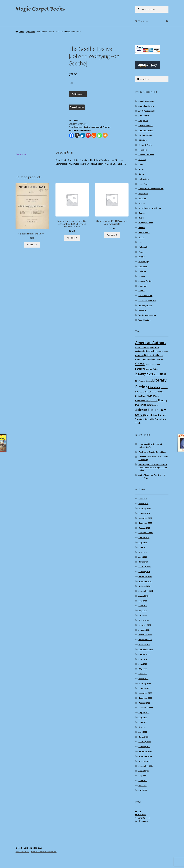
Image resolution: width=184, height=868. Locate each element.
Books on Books (145, 125)
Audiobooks (144, 116)
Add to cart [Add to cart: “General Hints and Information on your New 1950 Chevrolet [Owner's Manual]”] (72, 238)
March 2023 (143, 679)
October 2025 (144, 528)
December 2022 (145, 693)
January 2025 (144, 572)
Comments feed (142, 818)
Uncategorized (145, 305)
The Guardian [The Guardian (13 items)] (142, 419)
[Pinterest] (88, 135)
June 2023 (143, 664)
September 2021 (146, 766)
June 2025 (143, 547)
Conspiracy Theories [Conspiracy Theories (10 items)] (154, 359)
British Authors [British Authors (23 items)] (153, 355)
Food (141, 164)
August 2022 (144, 712)
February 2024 (145, 625)
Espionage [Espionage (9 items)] (156, 364)
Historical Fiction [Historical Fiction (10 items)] (151, 369)
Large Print (143, 184)
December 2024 (145, 576)
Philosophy (143, 247)
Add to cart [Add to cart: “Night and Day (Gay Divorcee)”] (32, 245)
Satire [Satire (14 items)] (150, 405)
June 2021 (143, 781)
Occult (141, 237)
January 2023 (144, 688)
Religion (142, 271)
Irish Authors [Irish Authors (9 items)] (140, 381)
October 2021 (144, 761)
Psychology (144, 262)
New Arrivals (144, 232)
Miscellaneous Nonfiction (150, 208)
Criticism (143, 140)
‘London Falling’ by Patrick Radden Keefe (150, 446)
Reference (143, 266)
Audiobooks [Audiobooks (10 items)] (140, 351)
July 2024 (143, 601)
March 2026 (143, 504)
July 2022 (143, 717)
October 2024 (144, 586)
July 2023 (143, 659)
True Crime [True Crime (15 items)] (161, 419)
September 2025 (146, 533)
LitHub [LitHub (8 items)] (148, 392)
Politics (142, 257)
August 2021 (144, 771)
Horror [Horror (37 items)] (152, 374)
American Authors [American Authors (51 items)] (151, 343)
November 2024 (145, 581)
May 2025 (142, 552)
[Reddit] (94, 135)
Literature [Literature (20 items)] (154, 387)
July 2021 (143, 776)
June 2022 (143, 722)
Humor (141, 174)
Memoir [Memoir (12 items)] (160, 392)
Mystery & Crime (146, 223)
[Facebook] (72, 135)
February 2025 (145, 567)
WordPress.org (142, 821)
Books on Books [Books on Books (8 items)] (162, 351)
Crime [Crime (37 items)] (140, 364)
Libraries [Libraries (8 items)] (149, 381)
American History (146, 101)
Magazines (143, 193)
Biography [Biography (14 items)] (151, 351)
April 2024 (143, 615)
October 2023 (144, 644)
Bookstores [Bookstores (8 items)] (139, 356)
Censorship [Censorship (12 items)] (140, 359)
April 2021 (143, 790)
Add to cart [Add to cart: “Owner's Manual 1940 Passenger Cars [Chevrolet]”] (112, 235)
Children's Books (146, 130)
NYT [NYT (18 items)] (148, 400)
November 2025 (145, 523)
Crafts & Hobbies (146, 135)
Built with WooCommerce (44, 851)
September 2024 (146, 591)
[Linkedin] (83, 135)
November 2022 (145, 698)
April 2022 (143, 732)
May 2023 (142, 669)
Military (142, 203)
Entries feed (141, 815)
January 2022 (144, 747)
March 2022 (143, 737)
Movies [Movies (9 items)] (138, 396)
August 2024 (144, 596)
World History (145, 320)
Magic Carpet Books (40, 9)
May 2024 (142, 610)
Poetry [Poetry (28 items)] (163, 400)
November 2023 (145, 640)
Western (142, 310)
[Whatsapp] (100, 135)
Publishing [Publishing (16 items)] (141, 405)
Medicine (142, 198)
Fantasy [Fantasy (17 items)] (140, 369)
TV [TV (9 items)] (136, 423)
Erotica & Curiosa (146, 155)
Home (21, 32)
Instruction (144, 179)
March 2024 (143, 620)
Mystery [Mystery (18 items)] (151, 396)
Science (142, 276)
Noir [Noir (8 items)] (158, 396)
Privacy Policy (22, 851)
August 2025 (144, 538)
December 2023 (145, 635)
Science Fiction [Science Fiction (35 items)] (147, 410)
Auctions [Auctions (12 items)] (155, 347)
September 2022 (146, 708)
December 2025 (145, 518)
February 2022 (145, 742)
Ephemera (31, 32)
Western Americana (147, 315)
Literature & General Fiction (151, 189)
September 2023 (146, 649)
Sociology (143, 286)
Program (107, 127)
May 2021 (142, 785)
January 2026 (144, 513)
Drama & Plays (145, 145)
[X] (77, 135)
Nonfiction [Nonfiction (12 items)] (140, 401)
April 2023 (143, 674)
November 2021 (145, 756)
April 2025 (143, 557)
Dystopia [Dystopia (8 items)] (148, 364)
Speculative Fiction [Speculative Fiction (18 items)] (155, 415)
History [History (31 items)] (141, 374)
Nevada (142, 228)
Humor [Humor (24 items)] (162, 374)
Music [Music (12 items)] (144, 396)
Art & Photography (147, 111)
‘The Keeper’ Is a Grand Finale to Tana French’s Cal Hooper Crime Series (153, 467)
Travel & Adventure (147, 300)
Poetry (141, 252)
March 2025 (143, 562)
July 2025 (143, 542)
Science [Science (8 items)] (156, 405)
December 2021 (145, 751)
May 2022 (142, 727)
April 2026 (143, 499)
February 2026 (145, 508)
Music (141, 218)
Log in (138, 811)
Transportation (145, 296)
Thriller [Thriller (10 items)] (152, 419)
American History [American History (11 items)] (143, 348)
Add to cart (78, 94)
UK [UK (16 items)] (139, 423)
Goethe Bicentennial (93, 127)
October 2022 (144, 703)
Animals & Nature (146, 106)
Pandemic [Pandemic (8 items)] (154, 401)
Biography (143, 121)
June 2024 (143, 606)
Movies (142, 213)
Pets (140, 242)
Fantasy (142, 160)
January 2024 (144, 630)
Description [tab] (21, 154)
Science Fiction (145, 281)
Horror (141, 169)
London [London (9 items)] (153, 392)
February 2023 (145, 683)
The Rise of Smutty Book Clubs (152, 452)
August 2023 (144, 654)
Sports (141, 291)
